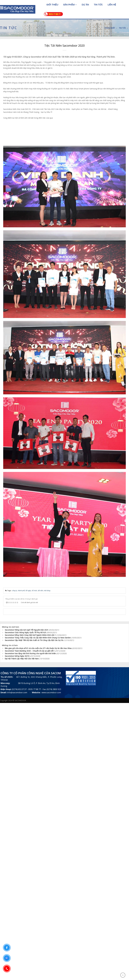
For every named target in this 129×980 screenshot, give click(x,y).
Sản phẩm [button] (70, 5)
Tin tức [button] (98, 5)
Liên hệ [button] (112, 5)
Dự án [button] (85, 5)
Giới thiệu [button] (52, 5)
